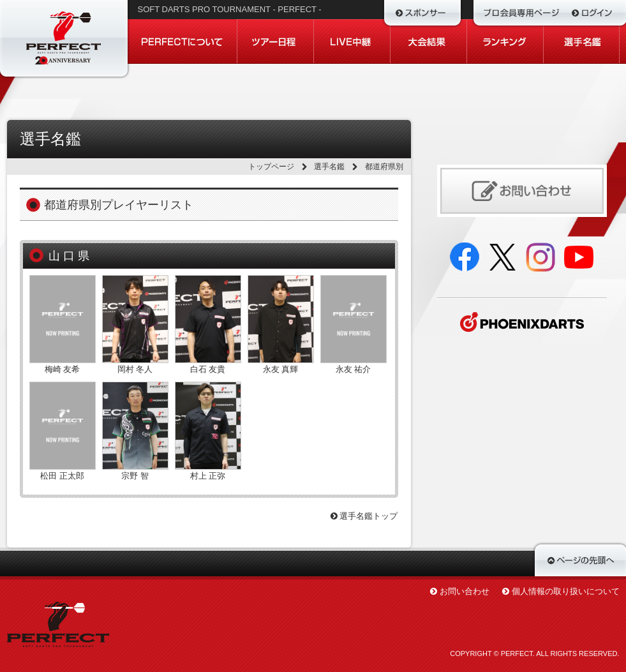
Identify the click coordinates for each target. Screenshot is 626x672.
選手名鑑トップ (364, 516)
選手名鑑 (329, 167)
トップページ (271, 167)
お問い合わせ (465, 591)
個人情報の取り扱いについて (566, 591)
